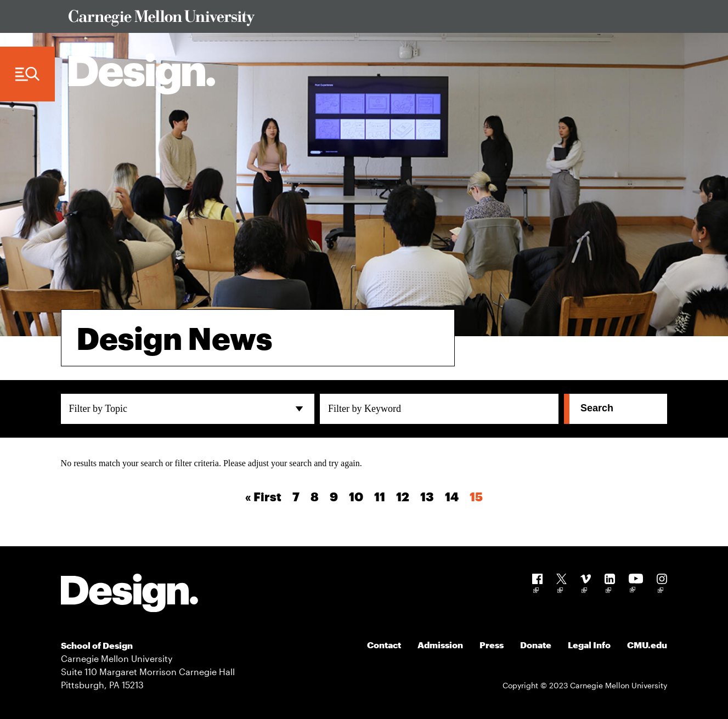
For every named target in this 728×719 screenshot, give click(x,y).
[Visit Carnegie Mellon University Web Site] (360, 20)
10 (356, 496)
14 (452, 496)
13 (427, 496)
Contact (384, 645)
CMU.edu (647, 645)
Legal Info (589, 645)
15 (476, 496)
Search (597, 408)
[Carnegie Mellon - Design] (129, 595)
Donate (536, 645)
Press (492, 645)
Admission (440, 645)
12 (403, 496)
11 (380, 496)
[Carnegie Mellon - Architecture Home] (142, 74)
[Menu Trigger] (27, 74)
